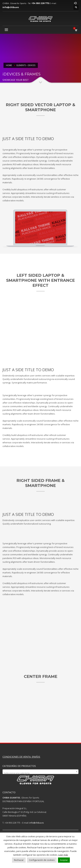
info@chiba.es (37, 823)
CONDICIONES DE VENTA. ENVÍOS (21, 757)
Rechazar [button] (19, 860)
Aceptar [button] (64, 860)
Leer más (63, 855)
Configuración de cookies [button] (42, 860)
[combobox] (40, 772)
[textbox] (40, 773)
